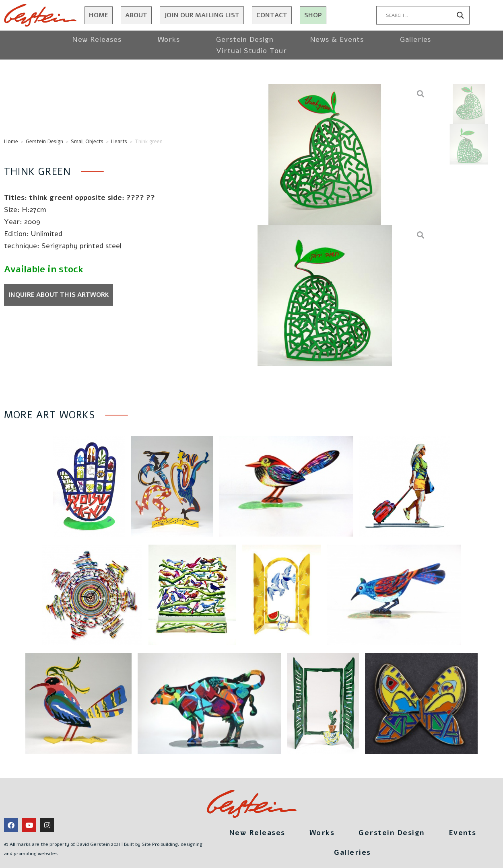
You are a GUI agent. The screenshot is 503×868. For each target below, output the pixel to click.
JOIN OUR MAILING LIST (202, 15)
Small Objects (87, 142)
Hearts (119, 142)
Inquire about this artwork (59, 295)
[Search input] (419, 15)
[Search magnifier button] (460, 15)
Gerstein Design (245, 39)
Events (463, 833)
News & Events (337, 39)
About (136, 15)
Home (99, 15)
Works (169, 39)
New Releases (97, 39)
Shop (313, 15)
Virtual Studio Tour (251, 51)
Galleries (415, 39)
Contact (272, 15)
